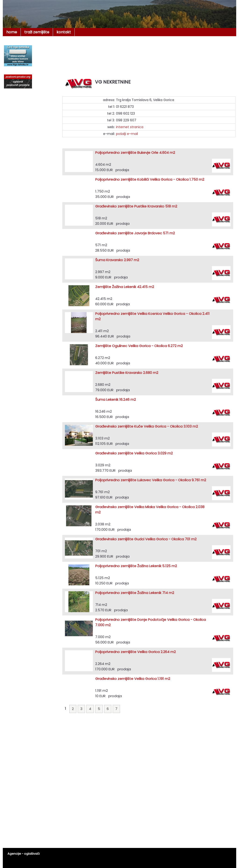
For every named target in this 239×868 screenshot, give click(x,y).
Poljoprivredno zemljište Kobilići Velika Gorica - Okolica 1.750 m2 (150, 179)
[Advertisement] (149, 55)
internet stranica (130, 127)
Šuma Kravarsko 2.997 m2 (117, 260)
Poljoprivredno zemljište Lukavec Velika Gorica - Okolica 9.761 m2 (151, 480)
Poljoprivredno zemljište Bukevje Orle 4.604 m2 (135, 153)
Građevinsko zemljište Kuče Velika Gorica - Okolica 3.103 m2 (147, 426)
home (12, 32)
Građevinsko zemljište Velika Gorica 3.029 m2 (134, 453)
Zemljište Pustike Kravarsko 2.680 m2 (127, 373)
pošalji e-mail (127, 134)
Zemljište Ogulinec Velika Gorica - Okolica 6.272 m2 (139, 346)
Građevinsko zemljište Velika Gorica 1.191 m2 (133, 679)
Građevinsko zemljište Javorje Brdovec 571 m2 (135, 233)
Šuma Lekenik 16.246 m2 (116, 399)
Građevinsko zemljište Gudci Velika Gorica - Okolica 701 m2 (146, 539)
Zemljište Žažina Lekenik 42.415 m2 (125, 287)
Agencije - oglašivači (24, 854)
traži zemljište (37, 32)
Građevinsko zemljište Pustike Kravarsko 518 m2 (136, 206)
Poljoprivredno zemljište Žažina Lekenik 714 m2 (135, 593)
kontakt (64, 32)
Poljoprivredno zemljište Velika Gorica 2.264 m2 (135, 652)
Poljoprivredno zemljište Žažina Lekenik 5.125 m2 (136, 566)
